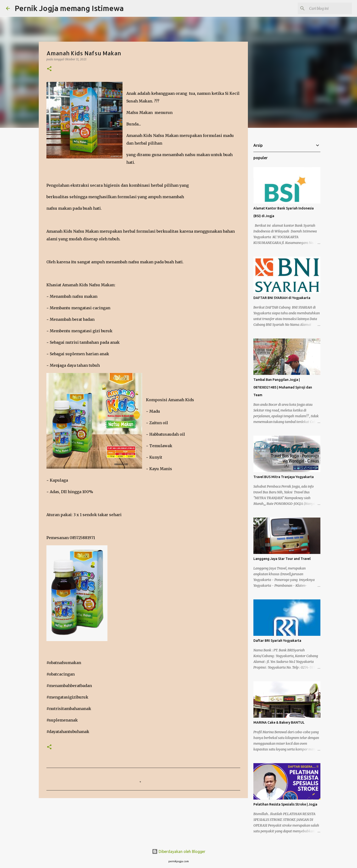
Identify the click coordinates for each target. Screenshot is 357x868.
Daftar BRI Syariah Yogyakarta (277, 641)
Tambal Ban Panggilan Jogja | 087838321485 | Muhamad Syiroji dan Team (283, 387)
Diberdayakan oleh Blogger (179, 851)
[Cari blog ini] (327, 8)
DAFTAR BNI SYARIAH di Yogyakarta (282, 298)
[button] (49, 69)
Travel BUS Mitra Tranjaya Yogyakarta (284, 477)
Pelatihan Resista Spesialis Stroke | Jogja (285, 804)
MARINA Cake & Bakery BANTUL (279, 722)
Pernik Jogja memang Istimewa (69, 8)
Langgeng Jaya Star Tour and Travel (282, 559)
